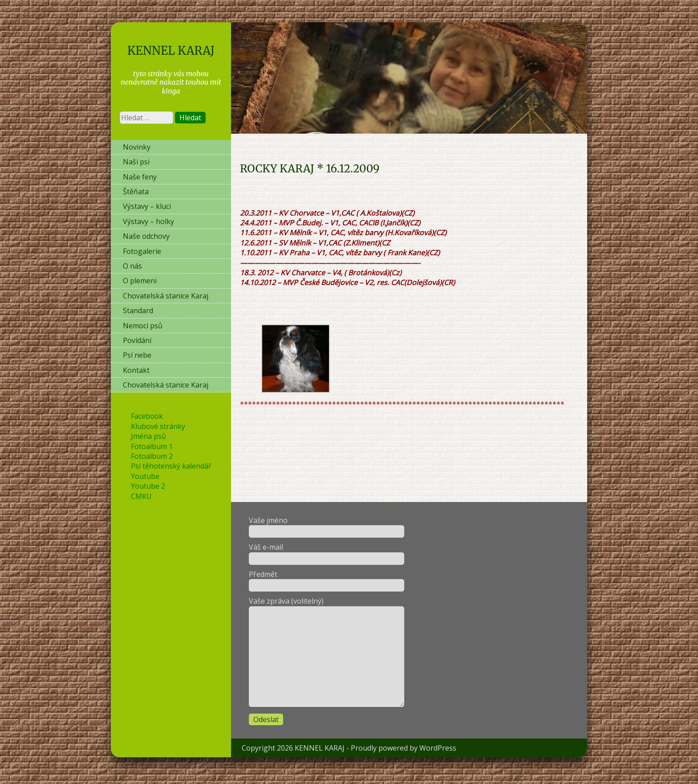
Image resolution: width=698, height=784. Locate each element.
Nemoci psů (143, 326)
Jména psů (148, 436)
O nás (132, 266)
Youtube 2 (148, 486)
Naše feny (140, 177)
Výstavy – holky (148, 221)
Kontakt (136, 370)
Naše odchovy (146, 236)
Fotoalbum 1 (152, 446)
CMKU (141, 496)
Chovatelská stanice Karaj (166, 296)
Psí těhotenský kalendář (171, 466)
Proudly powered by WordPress (404, 748)
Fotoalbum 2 (152, 456)
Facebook (147, 416)
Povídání (137, 340)
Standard (138, 310)
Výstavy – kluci (147, 206)
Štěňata (136, 192)
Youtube (145, 476)
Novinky (137, 147)
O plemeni (140, 281)
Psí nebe (137, 355)
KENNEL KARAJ (171, 51)
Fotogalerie (142, 251)
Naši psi (136, 162)
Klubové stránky (158, 426)
